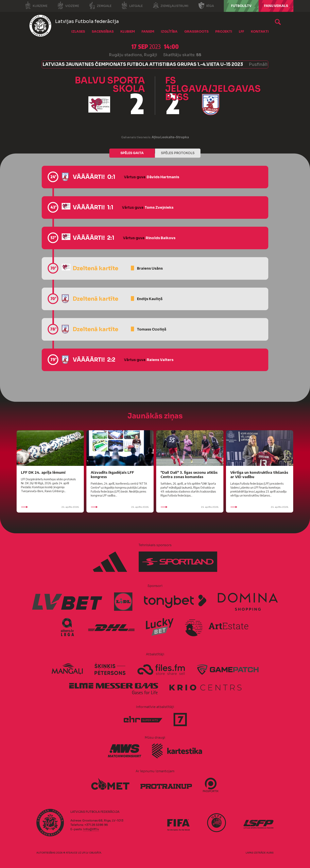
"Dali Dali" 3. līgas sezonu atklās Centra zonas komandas (189, 474)
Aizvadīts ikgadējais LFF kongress (112, 474)
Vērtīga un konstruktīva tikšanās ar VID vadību (259, 474)
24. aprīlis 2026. (50, 507)
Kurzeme (36, 6)
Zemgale (100, 6)
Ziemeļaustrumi (171, 6)
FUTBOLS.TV (241, 6)
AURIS (270, 853)
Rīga (206, 6)
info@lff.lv (91, 829)
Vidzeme (68, 6)
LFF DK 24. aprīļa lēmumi (43, 472)
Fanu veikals (276, 6)
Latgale (132, 6)
